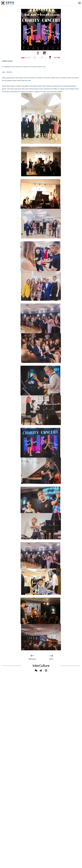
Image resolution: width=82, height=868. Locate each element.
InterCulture (41, 666)
